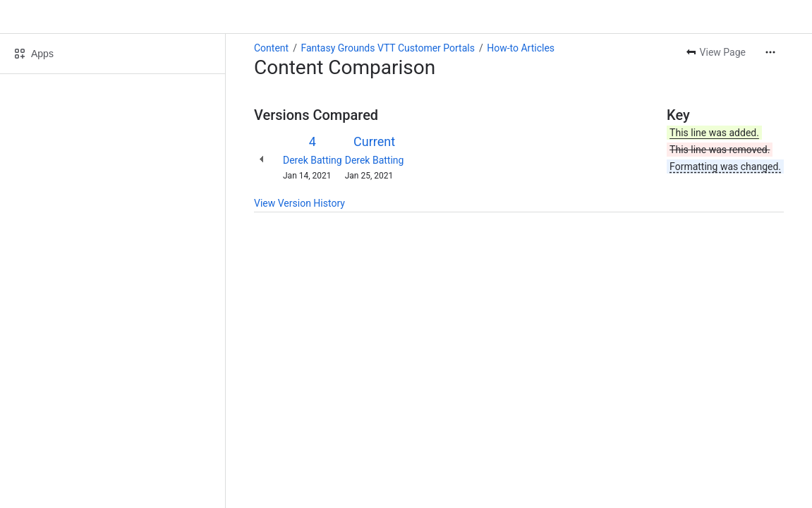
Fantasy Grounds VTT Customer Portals (388, 48)
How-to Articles (521, 48)
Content (271, 48)
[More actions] (770, 52)
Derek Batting (313, 160)
